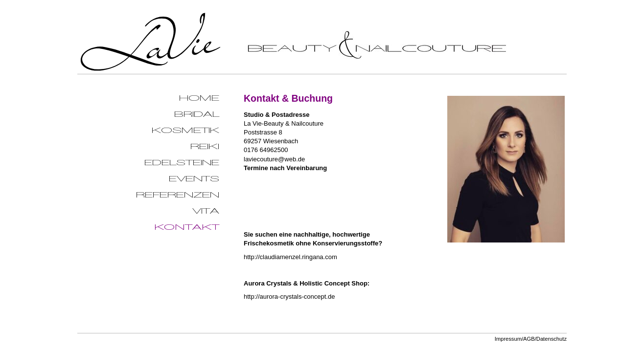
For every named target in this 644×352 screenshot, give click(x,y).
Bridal (197, 114)
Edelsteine (182, 163)
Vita (206, 211)
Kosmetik (185, 130)
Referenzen (178, 195)
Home (199, 98)
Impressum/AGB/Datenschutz (531, 339)
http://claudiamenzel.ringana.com (290, 257)
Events (194, 179)
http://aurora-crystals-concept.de (289, 297)
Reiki (205, 146)
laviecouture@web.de (274, 159)
